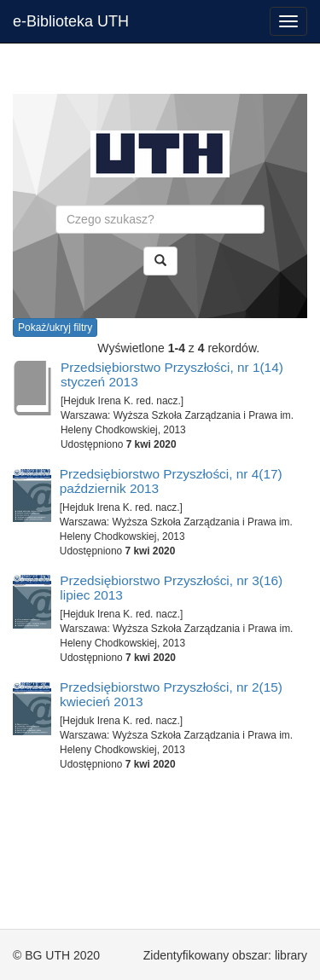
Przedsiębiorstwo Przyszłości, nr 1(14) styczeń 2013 (172, 374)
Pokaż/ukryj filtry (55, 328)
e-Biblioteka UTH (71, 21)
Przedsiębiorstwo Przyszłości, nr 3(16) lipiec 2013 (171, 588)
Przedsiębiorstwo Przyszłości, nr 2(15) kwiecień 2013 (171, 694)
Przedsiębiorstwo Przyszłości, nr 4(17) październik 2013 (171, 481)
